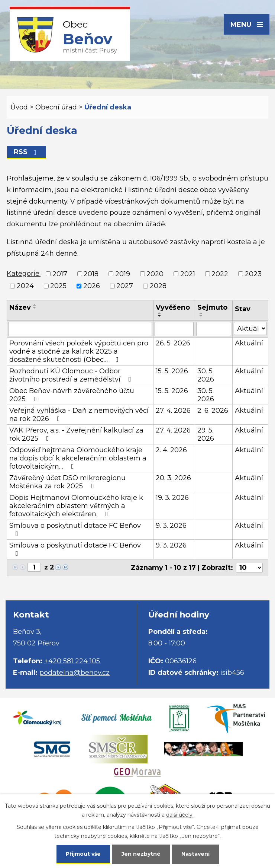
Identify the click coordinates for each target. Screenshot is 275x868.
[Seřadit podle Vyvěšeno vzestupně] (160, 313)
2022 (220, 274)
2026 (92, 286)
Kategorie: (24, 274)
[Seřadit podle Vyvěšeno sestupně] (160, 316)
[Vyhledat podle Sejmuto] (214, 329)
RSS (27, 152)
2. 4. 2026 (171, 450)
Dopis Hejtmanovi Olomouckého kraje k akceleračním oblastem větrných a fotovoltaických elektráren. (76, 506)
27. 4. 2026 (173, 411)
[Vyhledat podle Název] (80, 329)
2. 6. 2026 (213, 411)
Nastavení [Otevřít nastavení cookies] (195, 854)
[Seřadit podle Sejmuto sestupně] (201, 316)
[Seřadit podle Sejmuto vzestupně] (201, 313)
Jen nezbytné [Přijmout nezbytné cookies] (141, 854)
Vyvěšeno (173, 307)
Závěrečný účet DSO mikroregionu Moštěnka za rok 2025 (67, 482)
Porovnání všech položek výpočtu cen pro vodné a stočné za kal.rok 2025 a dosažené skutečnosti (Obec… (79, 351)
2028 (158, 286)
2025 (58, 286)
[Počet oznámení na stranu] (249, 568)
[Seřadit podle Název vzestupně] (35, 305)
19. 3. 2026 (172, 498)
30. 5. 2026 (206, 375)
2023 (253, 274)
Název (20, 307)
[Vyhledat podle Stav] (250, 328)
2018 (91, 274)
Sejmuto (212, 307)
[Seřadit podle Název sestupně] (35, 308)
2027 (125, 286)
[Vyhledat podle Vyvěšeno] (174, 329)
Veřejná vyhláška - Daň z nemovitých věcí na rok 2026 (79, 415)
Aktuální (249, 343)
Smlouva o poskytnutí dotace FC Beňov (75, 529)
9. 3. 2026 (171, 526)
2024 (25, 286)
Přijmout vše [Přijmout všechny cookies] (83, 854)
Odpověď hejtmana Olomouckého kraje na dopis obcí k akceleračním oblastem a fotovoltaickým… (78, 458)
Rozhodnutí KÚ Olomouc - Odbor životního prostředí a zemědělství (72, 375)
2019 (123, 274)
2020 (155, 274)
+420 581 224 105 (72, 661)
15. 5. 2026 (172, 371)
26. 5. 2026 (173, 343)
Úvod (19, 107)
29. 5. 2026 (206, 434)
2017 (60, 274)
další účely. (180, 815)
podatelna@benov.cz (75, 673)
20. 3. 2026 (173, 478)
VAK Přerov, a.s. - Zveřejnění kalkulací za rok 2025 (76, 434)
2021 (188, 274)
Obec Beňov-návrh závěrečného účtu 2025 (72, 395)
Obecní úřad (56, 107)
